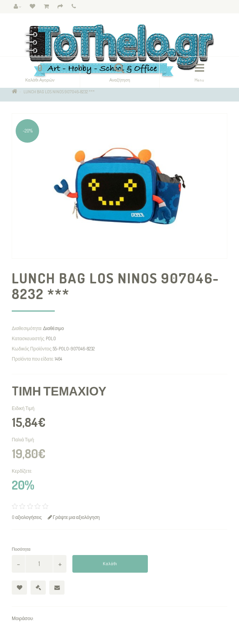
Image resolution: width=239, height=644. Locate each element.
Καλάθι (110, 564)
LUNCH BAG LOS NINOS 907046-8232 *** (59, 92)
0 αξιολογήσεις (27, 517)
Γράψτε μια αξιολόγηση (74, 517)
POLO (51, 338)
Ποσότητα (21, 549)
